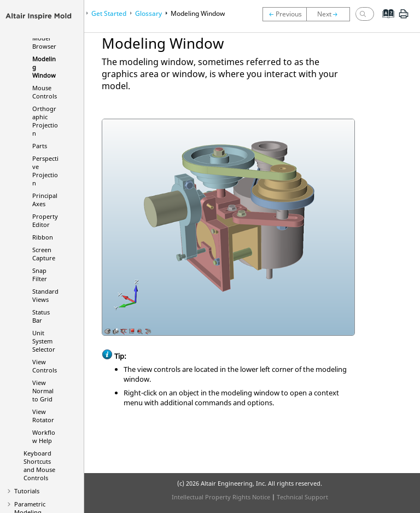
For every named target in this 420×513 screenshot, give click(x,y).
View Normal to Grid (43, 391)
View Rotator (43, 416)
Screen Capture (44, 254)
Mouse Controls (45, 92)
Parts (40, 146)
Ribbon (43, 237)
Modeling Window (198, 13)
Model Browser (44, 42)
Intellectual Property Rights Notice (221, 497)
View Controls (45, 366)
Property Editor (45, 220)
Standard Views (45, 295)
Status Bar (41, 316)
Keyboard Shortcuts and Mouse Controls (39, 465)
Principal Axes (45, 200)
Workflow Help (44, 436)
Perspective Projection (45, 171)
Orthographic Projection (45, 121)
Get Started (109, 13)
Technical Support (302, 497)
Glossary (148, 13)
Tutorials (27, 491)
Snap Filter (40, 275)
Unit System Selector (44, 341)
